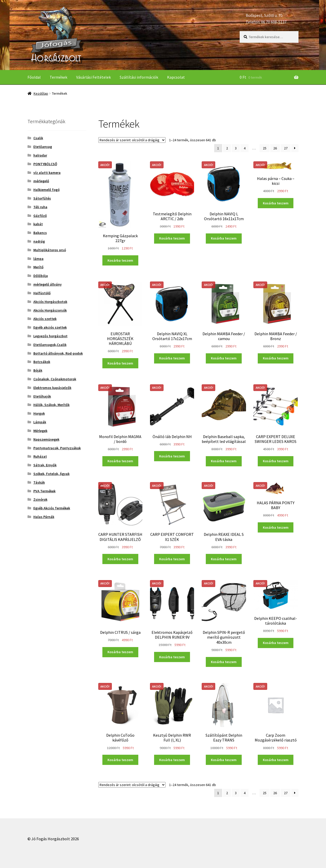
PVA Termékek (44, 491)
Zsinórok (40, 499)
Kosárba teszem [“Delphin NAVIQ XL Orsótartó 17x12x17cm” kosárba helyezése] (172, 358)
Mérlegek (40, 431)
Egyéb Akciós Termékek (52, 508)
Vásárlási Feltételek (93, 77)
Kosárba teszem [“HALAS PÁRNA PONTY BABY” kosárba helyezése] (276, 527)
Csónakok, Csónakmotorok (55, 379)
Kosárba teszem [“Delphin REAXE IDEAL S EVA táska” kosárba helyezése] (224, 559)
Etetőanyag (43, 147)
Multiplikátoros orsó (50, 250)
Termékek (58, 77)
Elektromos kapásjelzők (52, 388)
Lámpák (40, 422)
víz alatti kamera (47, 173)
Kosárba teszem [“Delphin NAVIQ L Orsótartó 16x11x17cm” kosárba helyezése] (224, 238)
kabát (38, 224)
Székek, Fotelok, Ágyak (51, 474)
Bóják (38, 370)
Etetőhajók (42, 396)
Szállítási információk (139, 77)
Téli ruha (40, 207)
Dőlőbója (41, 276)
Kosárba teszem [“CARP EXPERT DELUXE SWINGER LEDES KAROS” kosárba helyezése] (276, 461)
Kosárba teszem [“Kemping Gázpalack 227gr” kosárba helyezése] (120, 260)
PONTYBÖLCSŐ (45, 164)
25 (265, 148)
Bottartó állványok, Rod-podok (58, 353)
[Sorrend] (132, 140)
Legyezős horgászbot (50, 336)
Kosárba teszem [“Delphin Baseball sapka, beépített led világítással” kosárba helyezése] (224, 461)
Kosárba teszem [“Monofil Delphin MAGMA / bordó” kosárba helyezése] (120, 461)
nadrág (39, 241)
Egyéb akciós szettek (50, 327)
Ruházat (40, 456)
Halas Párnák (44, 517)
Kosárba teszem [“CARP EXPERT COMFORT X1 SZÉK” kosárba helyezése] (172, 559)
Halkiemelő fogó (46, 190)
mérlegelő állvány (47, 284)
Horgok (39, 413)
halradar (40, 155)
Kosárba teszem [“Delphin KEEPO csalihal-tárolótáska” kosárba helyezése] (276, 643)
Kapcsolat (176, 77)
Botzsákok (42, 362)
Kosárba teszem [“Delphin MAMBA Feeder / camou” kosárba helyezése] (224, 358)
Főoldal (34, 77)
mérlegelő (41, 181)
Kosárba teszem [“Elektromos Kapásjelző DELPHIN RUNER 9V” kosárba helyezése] (172, 657)
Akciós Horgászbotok (50, 302)
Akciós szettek (45, 319)
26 (275, 148)
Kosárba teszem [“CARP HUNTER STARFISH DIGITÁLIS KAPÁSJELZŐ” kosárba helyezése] (120, 559)
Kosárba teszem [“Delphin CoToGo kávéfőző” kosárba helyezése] (120, 760)
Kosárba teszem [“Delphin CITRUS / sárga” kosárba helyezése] (120, 652)
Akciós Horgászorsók (50, 310)
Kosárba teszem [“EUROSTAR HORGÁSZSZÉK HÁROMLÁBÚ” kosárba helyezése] (120, 363)
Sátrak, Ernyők (45, 465)
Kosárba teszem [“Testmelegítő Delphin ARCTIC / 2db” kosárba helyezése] (172, 238)
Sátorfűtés (42, 198)
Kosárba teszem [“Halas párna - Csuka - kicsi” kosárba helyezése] (276, 203)
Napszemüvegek (46, 439)
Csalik (38, 138)
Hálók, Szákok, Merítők (51, 405)
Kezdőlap (41, 93)
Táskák (39, 482)
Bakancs (40, 233)
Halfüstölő (42, 293)
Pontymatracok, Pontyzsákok (57, 448)
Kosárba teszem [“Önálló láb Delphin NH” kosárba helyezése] (172, 456)
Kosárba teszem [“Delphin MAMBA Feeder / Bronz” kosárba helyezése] (276, 358)
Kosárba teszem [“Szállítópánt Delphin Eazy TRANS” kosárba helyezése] (224, 760)
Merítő (38, 267)
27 (286, 148)
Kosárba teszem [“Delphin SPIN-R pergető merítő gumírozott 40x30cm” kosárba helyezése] (224, 662)
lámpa (38, 259)
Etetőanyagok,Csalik (50, 345)
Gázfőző (40, 216)
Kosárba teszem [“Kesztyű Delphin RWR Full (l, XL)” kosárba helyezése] (172, 760)
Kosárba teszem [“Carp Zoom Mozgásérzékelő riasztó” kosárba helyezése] (276, 760)
